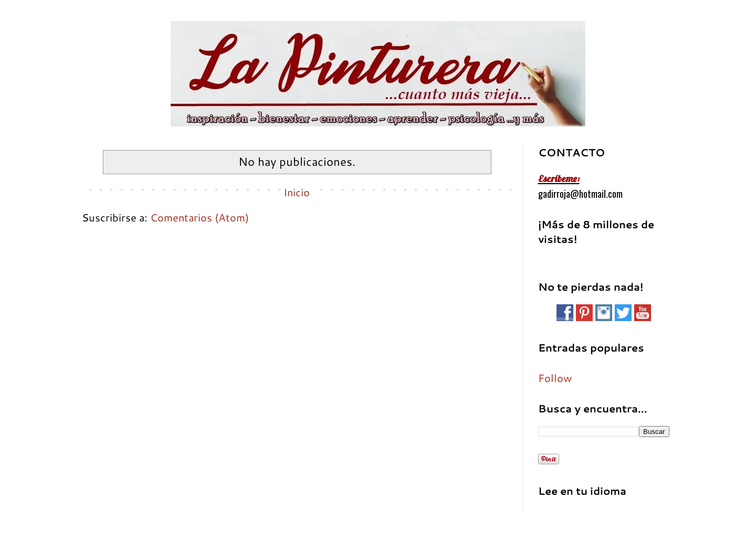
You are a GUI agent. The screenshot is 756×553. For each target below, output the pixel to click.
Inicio (297, 192)
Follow (555, 378)
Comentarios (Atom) (199, 217)
